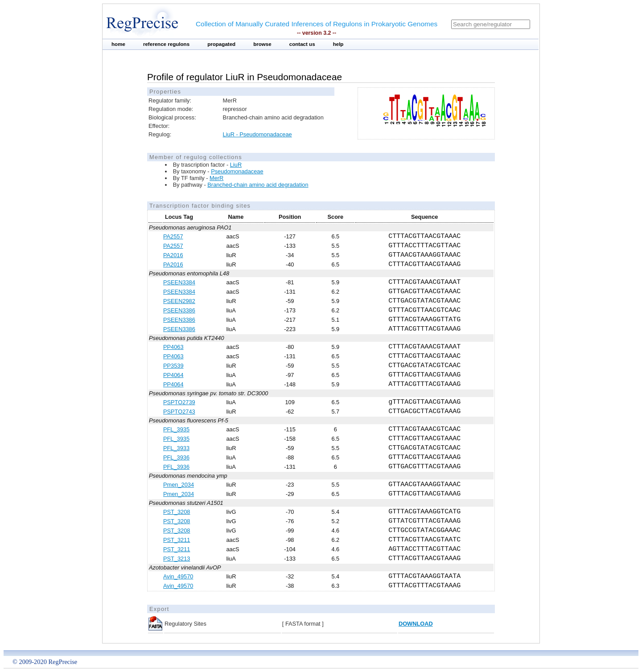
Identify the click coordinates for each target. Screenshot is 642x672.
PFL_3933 (176, 448)
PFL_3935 (176, 429)
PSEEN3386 (179, 310)
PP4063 (173, 347)
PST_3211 (177, 540)
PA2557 (173, 236)
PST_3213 (177, 559)
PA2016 (173, 255)
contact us (302, 44)
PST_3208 (177, 512)
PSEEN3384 (179, 282)
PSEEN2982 (179, 301)
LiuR (236, 165)
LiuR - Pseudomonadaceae (257, 134)
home (118, 44)
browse (262, 44)
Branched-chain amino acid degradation (258, 185)
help (338, 44)
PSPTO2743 (179, 412)
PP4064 (173, 375)
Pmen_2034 (179, 485)
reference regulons (166, 44)
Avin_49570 (178, 576)
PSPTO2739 (179, 402)
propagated (221, 44)
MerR (216, 178)
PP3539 (173, 366)
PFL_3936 (176, 457)
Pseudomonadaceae (237, 171)
